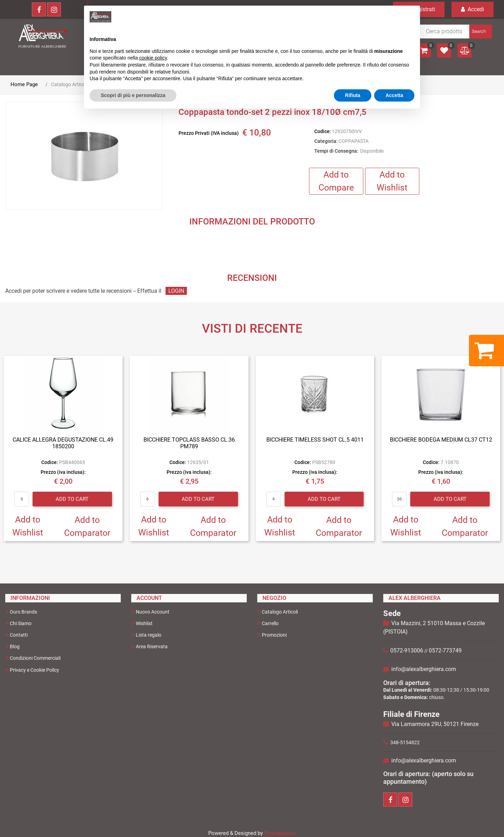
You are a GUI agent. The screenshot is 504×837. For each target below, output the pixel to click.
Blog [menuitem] (12, 646)
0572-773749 (445, 651)
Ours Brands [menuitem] (21, 612)
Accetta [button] (394, 95)
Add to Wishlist (392, 181)
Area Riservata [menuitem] (149, 646)
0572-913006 (407, 651)
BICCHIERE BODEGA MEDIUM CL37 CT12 (441, 440)
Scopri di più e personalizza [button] (133, 95)
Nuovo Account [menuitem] (150, 612)
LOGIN (176, 291)
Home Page (24, 84)
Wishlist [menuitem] (142, 623)
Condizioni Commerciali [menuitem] (33, 658)
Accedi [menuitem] (472, 9)
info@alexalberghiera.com (424, 669)
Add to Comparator (87, 527)
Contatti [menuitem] (16, 635)
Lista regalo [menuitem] (146, 635)
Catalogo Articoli (69, 84)
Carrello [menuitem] (268, 623)
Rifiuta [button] (353, 95)
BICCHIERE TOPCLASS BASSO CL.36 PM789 (189, 443)
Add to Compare (336, 181)
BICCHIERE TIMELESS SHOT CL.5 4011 (315, 440)
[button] (480, 32)
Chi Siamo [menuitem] (18, 623)
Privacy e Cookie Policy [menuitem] (32, 670)
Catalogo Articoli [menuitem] (278, 612)
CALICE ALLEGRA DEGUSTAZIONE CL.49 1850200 (63, 443)
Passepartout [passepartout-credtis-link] (280, 833)
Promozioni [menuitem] (272, 635)
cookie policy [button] (153, 58)
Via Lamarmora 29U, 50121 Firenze (435, 724)
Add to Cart (72, 499)
